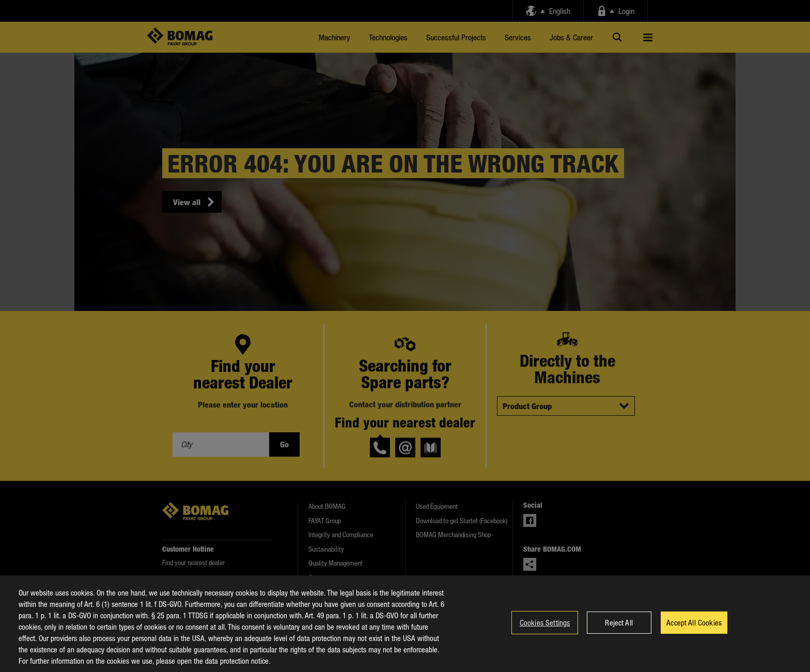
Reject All (619, 633)
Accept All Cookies (694, 633)
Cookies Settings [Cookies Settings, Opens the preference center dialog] (545, 633)
